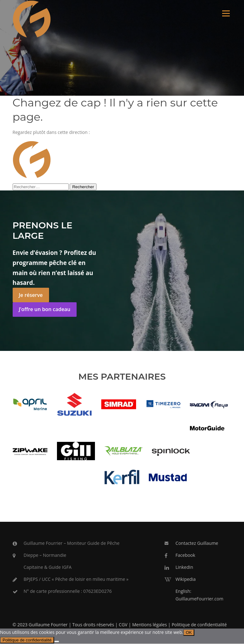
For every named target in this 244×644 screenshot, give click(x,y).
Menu (226, 13)
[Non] (57, 642)
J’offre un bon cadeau (44, 310)
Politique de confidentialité (199, 625)
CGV (123, 625)
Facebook (185, 555)
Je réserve (31, 295)
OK (189, 633)
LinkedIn (185, 567)
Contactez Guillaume (197, 543)
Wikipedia (186, 579)
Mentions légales (150, 625)
